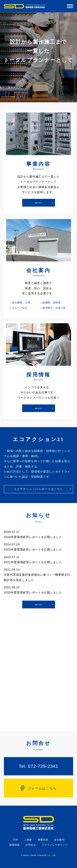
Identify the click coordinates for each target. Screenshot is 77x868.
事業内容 (43, 840)
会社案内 (59, 840)
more (38, 203)
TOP (15, 840)
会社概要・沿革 (21, 303)
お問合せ (31, 845)
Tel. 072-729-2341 (38, 766)
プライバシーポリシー (55, 845)
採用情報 (14, 845)
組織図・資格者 (52, 303)
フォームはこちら (38, 788)
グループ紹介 (20, 308)
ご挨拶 (28, 840)
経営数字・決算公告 (54, 308)
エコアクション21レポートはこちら (39, 489)
